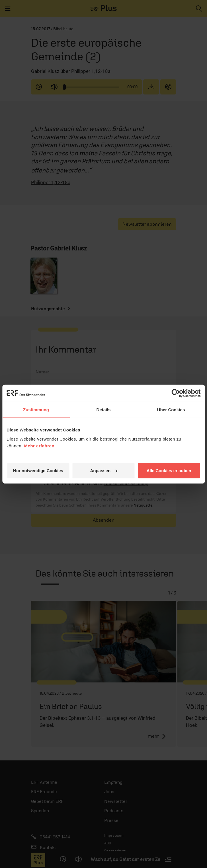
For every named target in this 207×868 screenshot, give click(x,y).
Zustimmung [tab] (36, 410)
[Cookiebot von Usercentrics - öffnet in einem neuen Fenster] (176, 393)
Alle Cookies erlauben (169, 470)
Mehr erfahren (39, 446)
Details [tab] (104, 410)
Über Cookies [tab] (171, 410)
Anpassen (104, 470)
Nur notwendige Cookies (38, 470)
